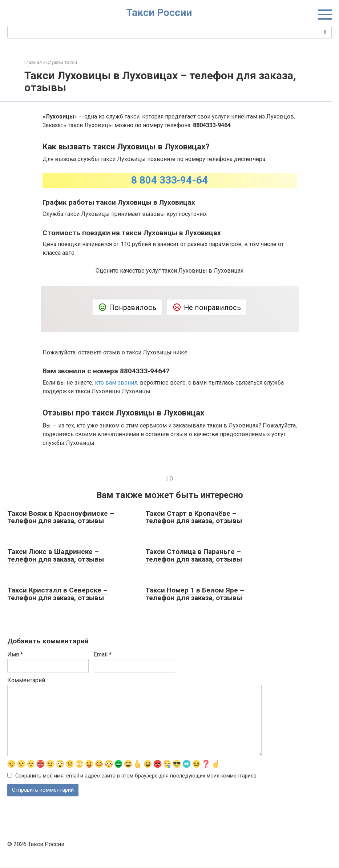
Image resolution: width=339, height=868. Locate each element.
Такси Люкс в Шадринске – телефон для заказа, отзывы (56, 555)
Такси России (159, 13)
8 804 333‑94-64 (169, 180)
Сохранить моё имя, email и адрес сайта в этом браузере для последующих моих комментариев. (136, 776)
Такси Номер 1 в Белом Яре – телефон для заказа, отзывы (195, 594)
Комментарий (26, 680)
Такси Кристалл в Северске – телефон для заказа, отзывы (57, 594)
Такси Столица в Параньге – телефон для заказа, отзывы (194, 555)
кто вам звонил (116, 383)
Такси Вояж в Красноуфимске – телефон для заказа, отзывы (61, 517)
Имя (15, 654)
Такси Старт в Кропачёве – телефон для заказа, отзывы (194, 517)
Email (103, 654)
